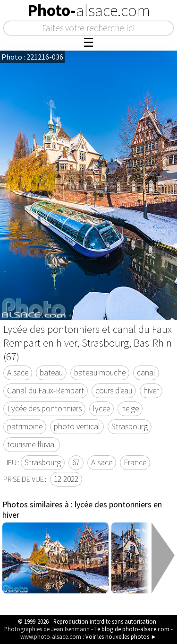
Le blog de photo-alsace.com (132, 629)
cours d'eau (114, 391)
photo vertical (77, 426)
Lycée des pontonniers (44, 409)
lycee (101, 409)
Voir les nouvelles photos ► (121, 636)
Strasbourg (130, 426)
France (135, 462)
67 (76, 462)
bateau (51, 373)
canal (146, 373)
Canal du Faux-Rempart (46, 391)
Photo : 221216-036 (32, 57)
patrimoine (25, 426)
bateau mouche (100, 373)
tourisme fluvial (32, 444)
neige (130, 409)
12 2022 (66, 479)
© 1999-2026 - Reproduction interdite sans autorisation (87, 621)
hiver (151, 391)
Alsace (18, 373)
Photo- (89, 10)
